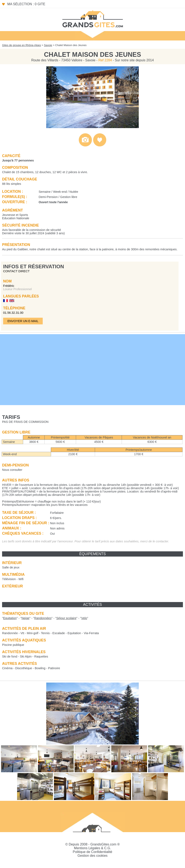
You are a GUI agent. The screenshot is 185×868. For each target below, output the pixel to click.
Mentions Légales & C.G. (92, 848)
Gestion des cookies (92, 856)
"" (10, 618)
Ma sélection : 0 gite (26, 4)
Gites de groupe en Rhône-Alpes (21, 45)
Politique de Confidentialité (92, 852)
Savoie (48, 45)
